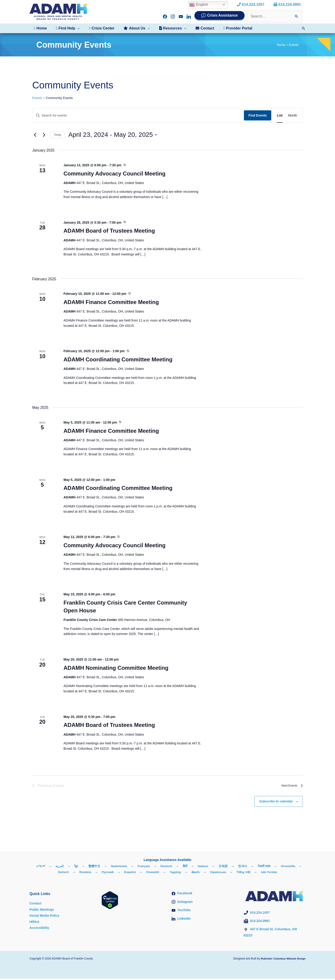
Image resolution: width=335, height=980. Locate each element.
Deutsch (179, 867)
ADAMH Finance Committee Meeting (111, 303)
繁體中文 (104, 867)
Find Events (258, 115)
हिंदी (198, 867)
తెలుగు (209, 873)
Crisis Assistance (222, 15)
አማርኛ (48, 867)
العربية (68, 867)
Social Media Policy (44, 917)
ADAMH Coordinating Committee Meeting (118, 360)
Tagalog (188, 873)
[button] (65, 28)
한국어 (258, 867)
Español (141, 873)
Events (37, 98)
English (202, 5)
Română (94, 873)
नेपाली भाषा (280, 867)
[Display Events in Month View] (293, 116)
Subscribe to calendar (276, 803)
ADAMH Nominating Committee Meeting (116, 669)
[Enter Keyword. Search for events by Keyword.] (138, 116)
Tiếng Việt (260, 873)
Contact (35, 905)
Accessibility (39, 929)
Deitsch (72, 873)
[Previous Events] (35, 135)
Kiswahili (165, 873)
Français (155, 867)
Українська (233, 873)
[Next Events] (44, 135)
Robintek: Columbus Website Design (281, 960)
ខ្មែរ (85, 867)
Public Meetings (42, 911)
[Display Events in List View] (280, 116)
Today (58, 135)
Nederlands (129, 867)
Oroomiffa (48, 873)
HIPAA (34, 923)
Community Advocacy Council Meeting (114, 174)
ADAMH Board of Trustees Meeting (109, 231)
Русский (118, 873)
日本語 (238, 867)
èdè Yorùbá (286, 873)
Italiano (217, 867)
